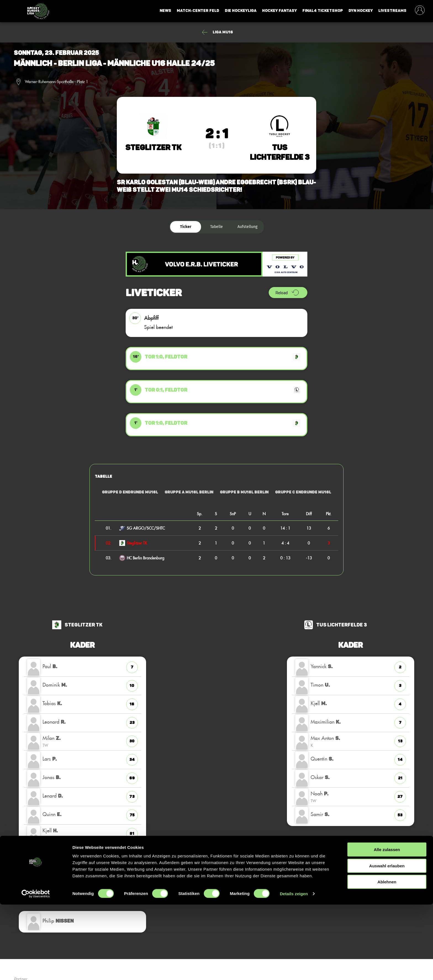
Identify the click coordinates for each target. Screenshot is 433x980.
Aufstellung (247, 227)
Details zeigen (294, 969)
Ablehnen (387, 957)
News (165, 11)
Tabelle (216, 227)
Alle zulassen (387, 925)
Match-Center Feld (198, 11)
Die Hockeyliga (241, 11)
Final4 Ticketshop (323, 11)
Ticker (186, 227)
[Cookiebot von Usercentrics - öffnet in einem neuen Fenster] (36, 969)
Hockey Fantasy (279, 11)
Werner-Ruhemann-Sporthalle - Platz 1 (56, 82)
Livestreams (392, 11)
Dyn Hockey (361, 11)
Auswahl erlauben (387, 941)
